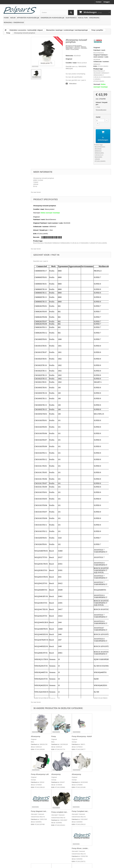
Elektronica (71, 18)
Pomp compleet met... (60, 812)
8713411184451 (99, 81)
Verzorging (94, 18)
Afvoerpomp (36, 736)
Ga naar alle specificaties (74, 77)
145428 (97, 79)
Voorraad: (97, 84)
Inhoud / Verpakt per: (102, 103)
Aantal (98, 117)
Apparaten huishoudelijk (28, 18)
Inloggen (107, 2)
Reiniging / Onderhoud (14, 22)
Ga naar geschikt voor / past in (76, 80)
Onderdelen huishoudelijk (52, 18)
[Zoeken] (71, 12)
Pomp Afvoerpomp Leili (40, 774)
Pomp (54, 736)
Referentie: (70, 56)
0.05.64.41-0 (98, 77)
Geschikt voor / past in (41, 261)
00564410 (105, 73)
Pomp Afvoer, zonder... (80, 848)
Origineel (69, 59)
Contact (99, 2)
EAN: (95, 66)
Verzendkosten (101, 110)
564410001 (107, 77)
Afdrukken (73, 84)
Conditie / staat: (71, 63)
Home (6, 18)
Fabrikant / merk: (99, 50)
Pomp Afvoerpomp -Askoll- (82, 736)
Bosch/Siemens (99, 53)
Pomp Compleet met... (80, 811)
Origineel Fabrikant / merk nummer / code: (101, 56)
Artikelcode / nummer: (101, 62)
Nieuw (13, 18)
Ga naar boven (36, 192)
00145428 (97, 60)
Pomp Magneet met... (39, 811)
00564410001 (98, 75)
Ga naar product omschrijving (75, 74)
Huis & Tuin (83, 18)
